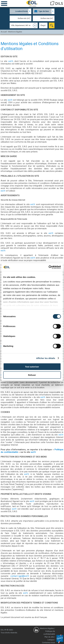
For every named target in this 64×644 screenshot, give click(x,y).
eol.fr (11, 61)
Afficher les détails (46, 358)
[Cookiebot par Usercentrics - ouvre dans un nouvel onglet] (49, 267)
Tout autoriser (32, 367)
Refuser (32, 375)
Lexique (51, 640)
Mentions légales (47, 628)
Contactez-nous (48, 643)
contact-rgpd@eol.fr (20, 576)
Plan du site (49, 637)
